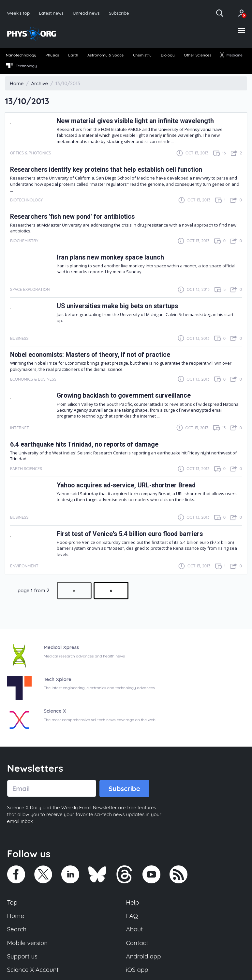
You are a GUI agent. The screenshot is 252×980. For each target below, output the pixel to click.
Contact (137, 943)
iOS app (137, 970)
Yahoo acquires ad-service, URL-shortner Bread (126, 485)
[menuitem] (21, 55)
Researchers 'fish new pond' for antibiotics (72, 217)
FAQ (132, 916)
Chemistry (142, 55)
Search (17, 929)
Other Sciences (198, 55)
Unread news (86, 13)
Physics (52, 55)
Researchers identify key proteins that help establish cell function (106, 170)
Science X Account (33, 970)
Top (12, 902)
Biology (168, 55)
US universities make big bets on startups (117, 306)
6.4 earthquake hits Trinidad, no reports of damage (84, 444)
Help (133, 902)
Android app (144, 956)
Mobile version (28, 943)
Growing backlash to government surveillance (124, 395)
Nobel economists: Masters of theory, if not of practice (90, 355)
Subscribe (119, 13)
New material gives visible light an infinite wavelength (135, 121)
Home (16, 916)
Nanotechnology (21, 55)
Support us (22, 956)
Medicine (231, 55)
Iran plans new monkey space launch (110, 257)
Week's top (19, 13)
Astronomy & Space (105, 55)
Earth (73, 55)
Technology (21, 66)
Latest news (51, 13)
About (135, 929)
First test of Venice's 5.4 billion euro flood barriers (130, 534)
